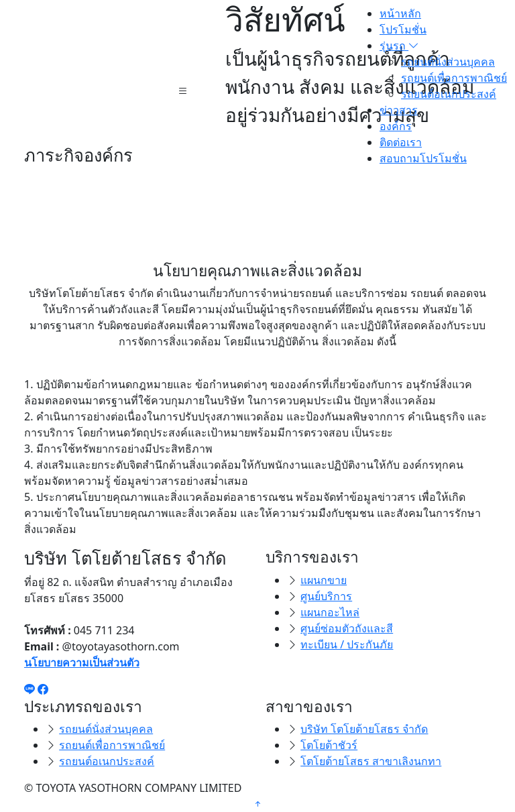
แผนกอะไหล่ (330, 612)
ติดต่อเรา (401, 142)
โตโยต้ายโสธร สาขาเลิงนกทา (371, 761)
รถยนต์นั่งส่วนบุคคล (448, 62)
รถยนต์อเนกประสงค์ (449, 94)
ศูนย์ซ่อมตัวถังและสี (347, 628)
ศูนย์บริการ (326, 596)
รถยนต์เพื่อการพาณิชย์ (454, 78)
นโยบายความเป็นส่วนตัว (82, 662)
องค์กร (396, 126)
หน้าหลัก (400, 13)
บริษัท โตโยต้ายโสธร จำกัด (364, 729)
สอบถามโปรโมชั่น (423, 158)
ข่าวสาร (399, 110)
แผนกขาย (324, 580)
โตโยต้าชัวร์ (329, 745)
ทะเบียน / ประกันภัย (347, 644)
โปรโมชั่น (403, 30)
